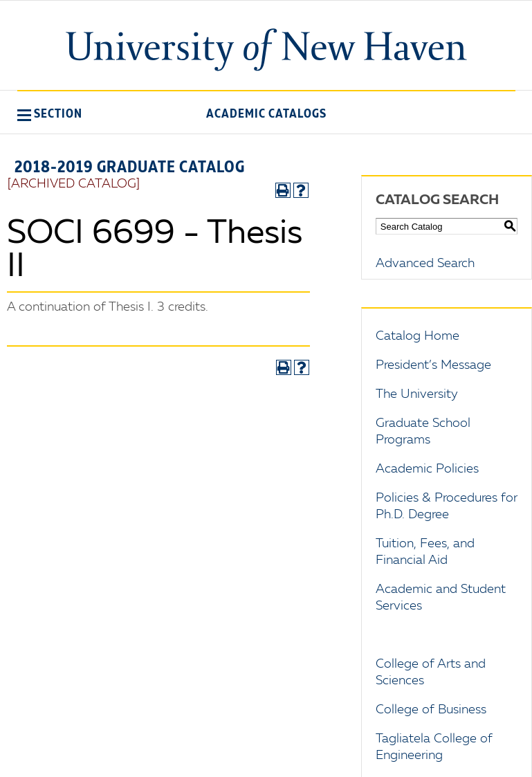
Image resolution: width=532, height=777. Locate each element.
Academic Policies (427, 469)
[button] (50, 113)
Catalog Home (418, 336)
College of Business (431, 710)
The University (417, 394)
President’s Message (433, 365)
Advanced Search (425, 264)
